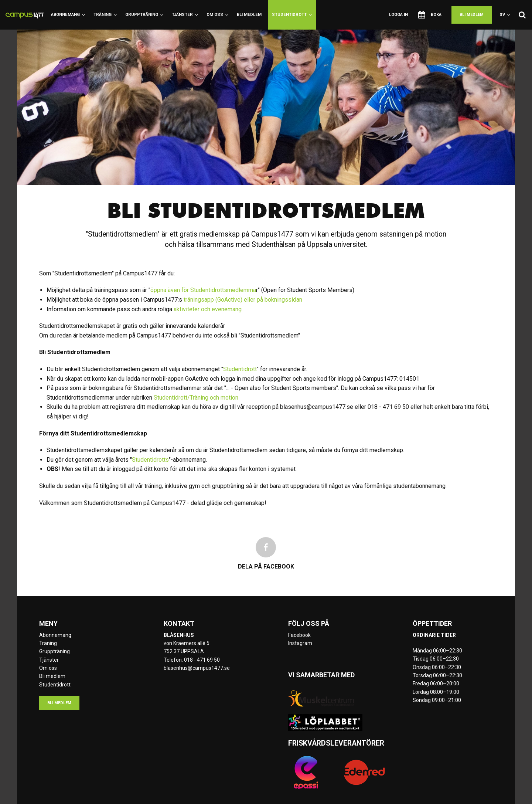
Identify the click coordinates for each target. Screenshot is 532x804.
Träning (105, 15)
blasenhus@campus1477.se (197, 668)
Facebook (299, 635)
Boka (430, 15)
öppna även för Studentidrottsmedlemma (203, 290)
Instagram (300, 643)
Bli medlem (249, 15)
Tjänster (185, 15)
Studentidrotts (150, 460)
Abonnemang (68, 15)
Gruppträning (144, 15)
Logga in (398, 15)
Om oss (217, 15)
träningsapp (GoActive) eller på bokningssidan (243, 300)
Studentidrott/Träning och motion (196, 398)
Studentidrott (292, 15)
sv (505, 15)
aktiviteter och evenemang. (209, 309)
